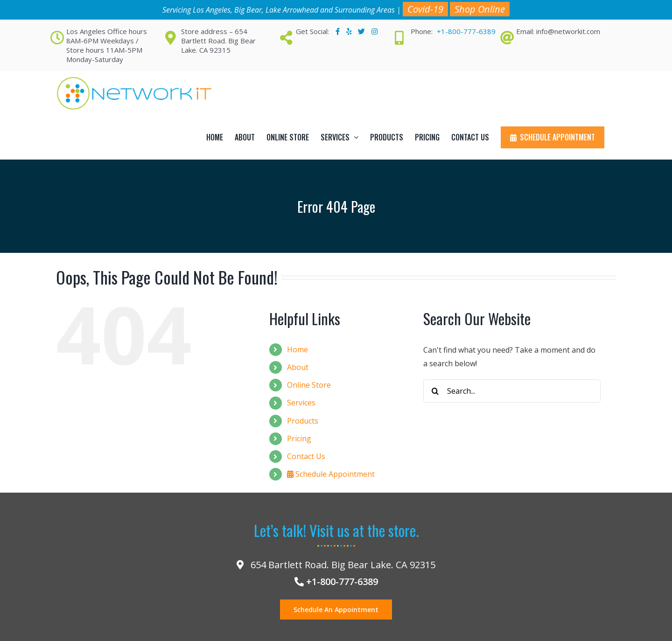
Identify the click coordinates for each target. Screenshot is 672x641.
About (298, 367)
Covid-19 (425, 9)
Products (303, 421)
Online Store (309, 385)
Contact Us (306, 456)
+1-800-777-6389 (466, 31)
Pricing (299, 439)
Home (297, 349)
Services (301, 403)
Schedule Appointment (331, 474)
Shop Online (480, 9)
